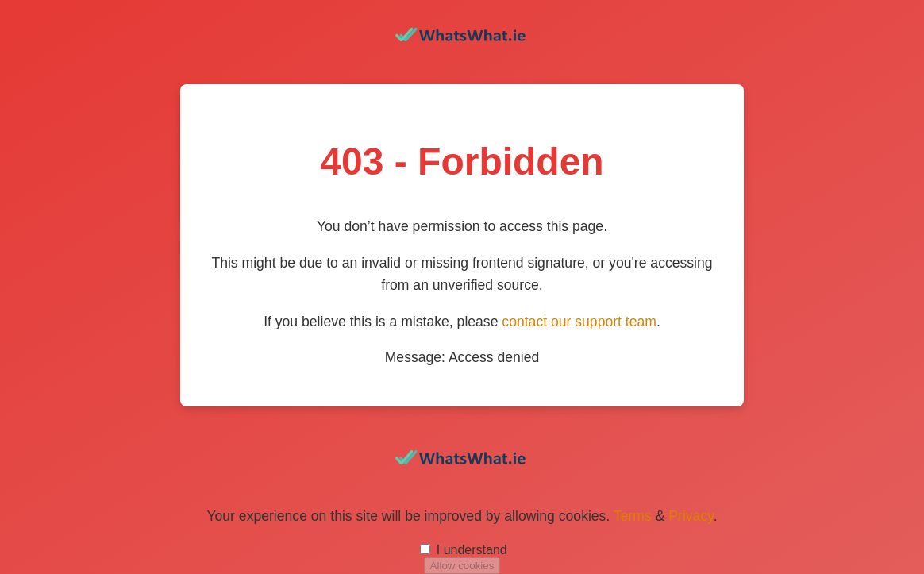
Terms (633, 516)
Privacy (691, 516)
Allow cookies (462, 566)
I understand (472, 550)
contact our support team (579, 322)
